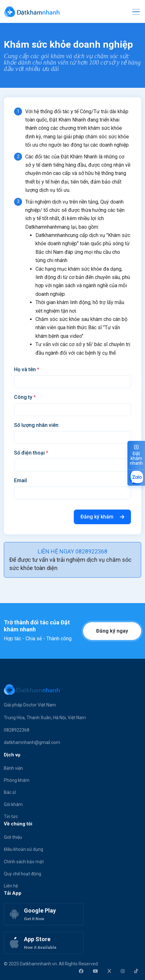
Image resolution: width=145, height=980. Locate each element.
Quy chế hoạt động (23, 874)
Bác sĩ (10, 792)
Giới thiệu (13, 837)
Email (20, 480)
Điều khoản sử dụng (23, 849)
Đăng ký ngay (112, 631)
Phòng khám (17, 780)
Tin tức (11, 817)
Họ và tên (27, 369)
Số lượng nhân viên (36, 425)
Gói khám (13, 804)
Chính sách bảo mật (24, 862)
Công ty (25, 397)
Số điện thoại (31, 453)
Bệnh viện (13, 768)
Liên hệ (11, 886)
